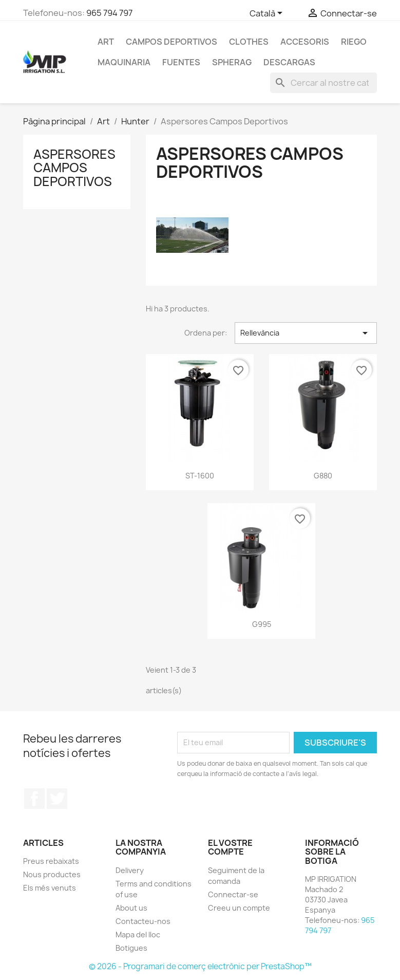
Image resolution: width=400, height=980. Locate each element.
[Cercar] (323, 83)
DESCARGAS (289, 62)
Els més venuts (50, 888)
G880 (323, 476)
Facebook (34, 799)
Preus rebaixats (51, 861)
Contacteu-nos (143, 921)
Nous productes (52, 874)
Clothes (249, 42)
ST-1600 (200, 476)
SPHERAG (232, 62)
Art (106, 42)
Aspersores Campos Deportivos (74, 168)
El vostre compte (230, 847)
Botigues (131, 948)
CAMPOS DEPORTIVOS (172, 42)
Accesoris (305, 42)
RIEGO (354, 42)
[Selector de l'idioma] (268, 14)
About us (131, 908)
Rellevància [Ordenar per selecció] (306, 333)
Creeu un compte (239, 908)
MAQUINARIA (124, 62)
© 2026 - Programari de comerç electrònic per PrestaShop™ (200, 966)
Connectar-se (233, 894)
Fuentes (181, 62)
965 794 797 (109, 13)
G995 (262, 624)
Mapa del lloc (138, 935)
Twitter (57, 799)
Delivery (130, 870)
